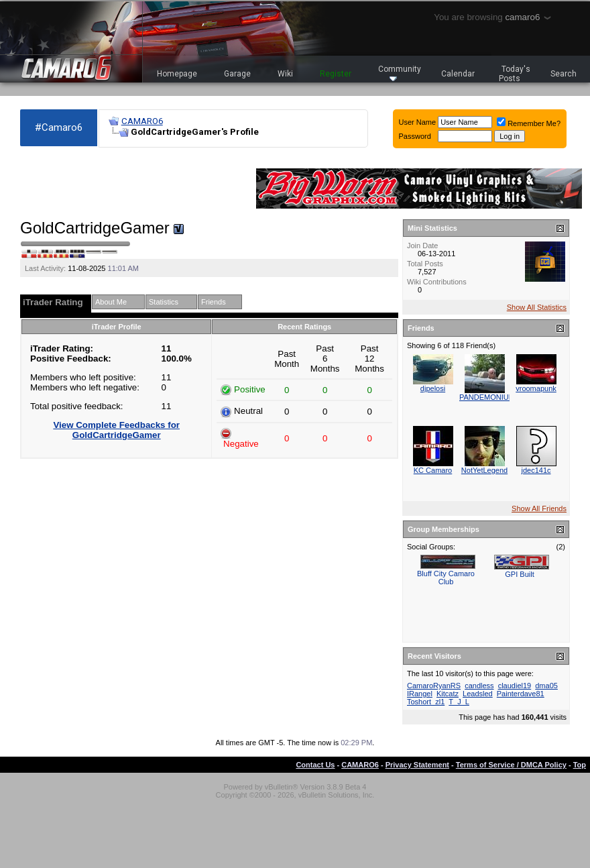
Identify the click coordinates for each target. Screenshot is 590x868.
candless (479, 686)
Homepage (177, 74)
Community (400, 73)
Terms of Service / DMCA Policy (511, 765)
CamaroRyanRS (434, 686)
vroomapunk (536, 388)
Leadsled (478, 694)
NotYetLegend (484, 470)
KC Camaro (433, 470)
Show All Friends (539, 508)
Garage (237, 74)
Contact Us (315, 765)
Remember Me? (529, 123)
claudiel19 (515, 686)
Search (564, 74)
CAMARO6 (142, 121)
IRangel (420, 694)
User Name (418, 122)
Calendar (458, 74)
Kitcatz (448, 694)
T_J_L (459, 702)
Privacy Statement (417, 765)
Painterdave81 (521, 694)
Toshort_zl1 (426, 702)
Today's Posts (515, 74)
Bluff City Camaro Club (446, 578)
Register (336, 74)
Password (415, 136)
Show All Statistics (537, 307)
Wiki (285, 74)
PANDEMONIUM (487, 397)
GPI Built (519, 574)
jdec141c (536, 470)
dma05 (546, 686)
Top (580, 765)
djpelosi (433, 388)
